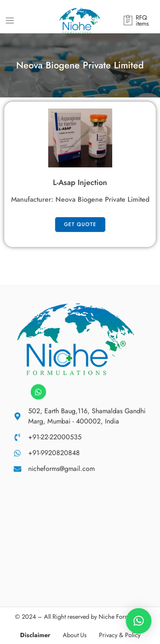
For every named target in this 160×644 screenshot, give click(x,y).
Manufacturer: (33, 199)
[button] (139, 621)
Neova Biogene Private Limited (102, 199)
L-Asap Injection (80, 182)
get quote (80, 224)
